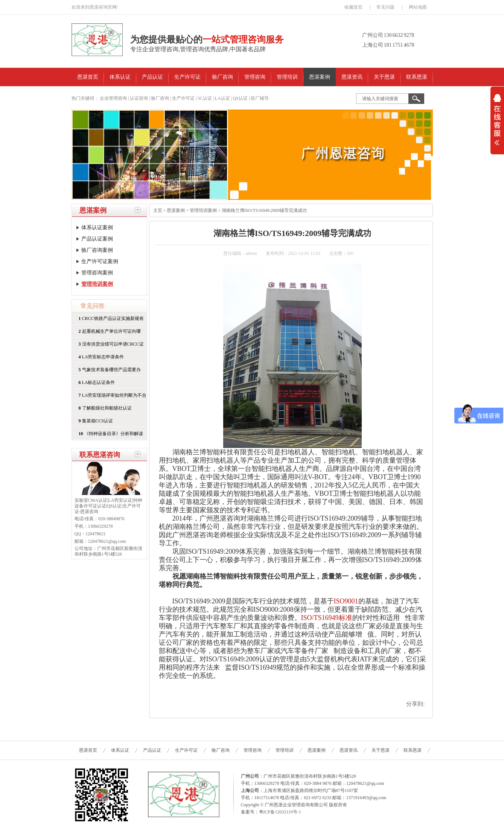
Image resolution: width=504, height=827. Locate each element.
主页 (158, 210)
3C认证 (205, 98)
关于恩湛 (384, 77)
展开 (497, 125)
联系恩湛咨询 (100, 455)
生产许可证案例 (100, 261)
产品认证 (152, 77)
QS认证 (240, 98)
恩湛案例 (320, 77)
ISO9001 (346, 601)
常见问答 (93, 306)
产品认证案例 (97, 239)
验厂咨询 (222, 77)
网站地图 (418, 7)
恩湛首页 (88, 77)
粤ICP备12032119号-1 (280, 812)
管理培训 (287, 77)
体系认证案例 (97, 228)
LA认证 (222, 98)
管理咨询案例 (97, 273)
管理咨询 (255, 77)
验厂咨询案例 (97, 250)
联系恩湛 (417, 77)
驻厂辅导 (260, 98)
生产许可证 (187, 77)
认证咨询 (139, 98)
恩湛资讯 (352, 77)
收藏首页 (353, 7)
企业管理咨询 (113, 98)
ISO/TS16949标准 (327, 618)
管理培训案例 (97, 284)
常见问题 (385, 7)
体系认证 (120, 77)
